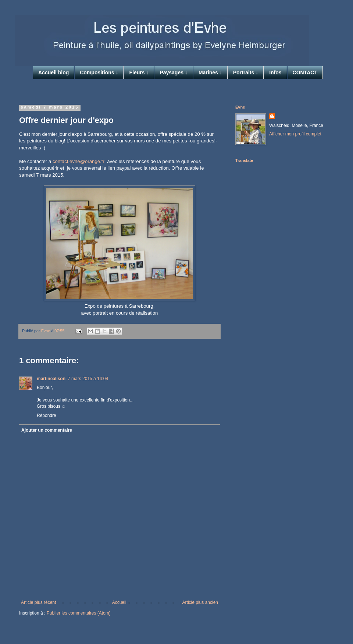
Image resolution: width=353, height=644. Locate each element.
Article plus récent (38, 602)
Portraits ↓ (246, 72)
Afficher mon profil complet (295, 134)
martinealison (51, 379)
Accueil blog (54, 72)
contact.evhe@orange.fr (79, 161)
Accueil (119, 602)
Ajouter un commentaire (47, 430)
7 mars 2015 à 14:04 (88, 379)
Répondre (47, 415)
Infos (275, 72)
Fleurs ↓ (139, 72)
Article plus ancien (200, 602)
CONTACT (305, 72)
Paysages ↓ (174, 72)
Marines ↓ (210, 72)
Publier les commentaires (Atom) (79, 613)
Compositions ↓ (99, 72)
